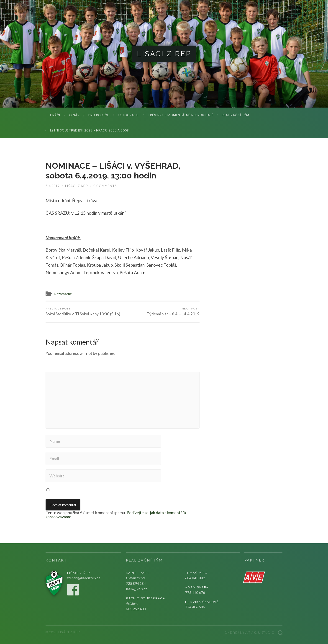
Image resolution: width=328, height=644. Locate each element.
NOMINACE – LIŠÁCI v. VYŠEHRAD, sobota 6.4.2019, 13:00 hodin (113, 171)
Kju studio (264, 633)
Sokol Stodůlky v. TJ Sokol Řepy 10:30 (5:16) (83, 312)
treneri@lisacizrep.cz (84, 578)
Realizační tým (235, 115)
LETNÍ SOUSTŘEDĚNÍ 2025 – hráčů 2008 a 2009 (90, 130)
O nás (74, 115)
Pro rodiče (99, 115)
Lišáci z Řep (164, 54)
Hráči (55, 115)
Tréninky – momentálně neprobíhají (180, 115)
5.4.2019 (53, 186)
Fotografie (128, 115)
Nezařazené (63, 294)
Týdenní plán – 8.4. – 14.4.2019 (173, 312)
